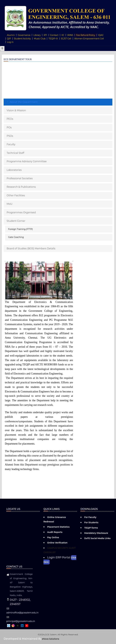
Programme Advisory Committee (27, 161)
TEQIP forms (91, 528)
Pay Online (53, 537)
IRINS (70, 35)
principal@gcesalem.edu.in (21, 619)
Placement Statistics (58, 527)
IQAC (101, 35)
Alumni (11, 35)
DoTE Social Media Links (97, 538)
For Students (91, 522)
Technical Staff (15, 153)
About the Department (24, 102)
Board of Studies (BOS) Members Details (31, 249)
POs (9, 127)
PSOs (10, 136)
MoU (10, 204)
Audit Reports (55, 532)
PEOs (10, 119)
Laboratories (14, 170)
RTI (45, 35)
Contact (54, 35)
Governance (24, 35)
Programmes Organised (21, 212)
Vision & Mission (16, 110)
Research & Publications (21, 187)
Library (37, 35)
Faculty (11, 144)
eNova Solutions (50, 639)
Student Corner (16, 221)
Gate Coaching (16, 237)
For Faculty (90, 517)
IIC (63, 35)
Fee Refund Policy (86, 35)
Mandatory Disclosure (96, 533)
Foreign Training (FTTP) (20, 229)
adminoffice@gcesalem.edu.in (22, 611)
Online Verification (57, 543)
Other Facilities (16, 195)
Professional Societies (20, 178)
